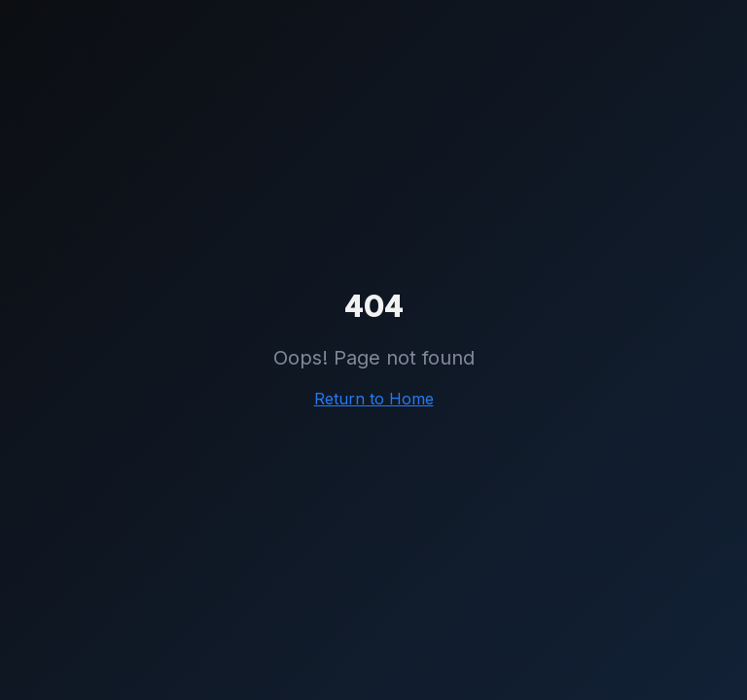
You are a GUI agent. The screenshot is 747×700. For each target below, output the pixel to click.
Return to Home (374, 399)
